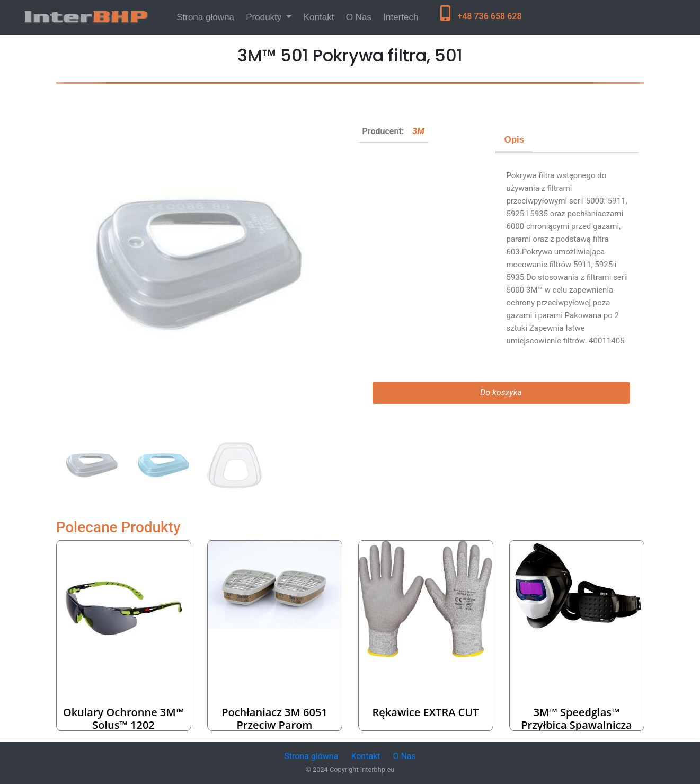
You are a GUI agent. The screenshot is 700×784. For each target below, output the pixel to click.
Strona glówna (311, 756)
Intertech (401, 17)
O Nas (359, 17)
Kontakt (319, 17)
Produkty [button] (265, 17)
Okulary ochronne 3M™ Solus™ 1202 (123, 719)
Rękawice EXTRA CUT (426, 712)
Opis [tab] (514, 140)
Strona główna (207, 16)
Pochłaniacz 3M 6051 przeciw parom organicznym (274, 725)
